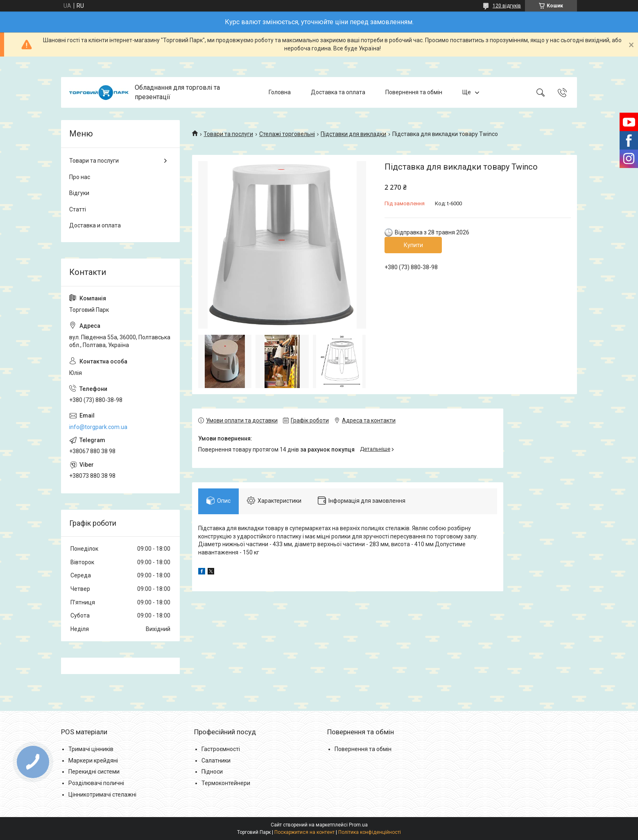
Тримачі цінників (91, 749)
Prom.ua (358, 825)
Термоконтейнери (226, 783)
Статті (78, 209)
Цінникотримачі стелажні (102, 795)
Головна (280, 92)
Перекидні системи (94, 772)
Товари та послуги (228, 134)
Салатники (216, 761)
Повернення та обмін (414, 92)
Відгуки (79, 193)
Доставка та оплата (338, 92)
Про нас (80, 177)
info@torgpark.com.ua (98, 427)
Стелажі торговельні (287, 134)
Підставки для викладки (353, 134)
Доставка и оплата (95, 225)
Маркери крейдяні (93, 761)
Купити (413, 245)
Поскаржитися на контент (304, 832)
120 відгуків (507, 6)
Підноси (212, 772)
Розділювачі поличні (96, 783)
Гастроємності (221, 749)
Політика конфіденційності (370, 832)
